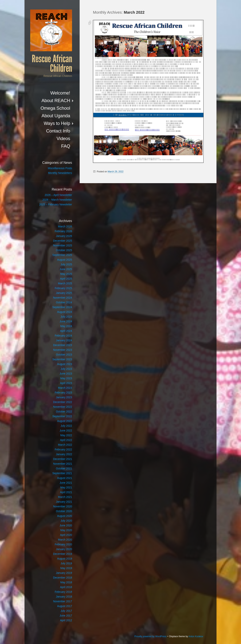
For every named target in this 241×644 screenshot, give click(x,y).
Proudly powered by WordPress (150, 636)
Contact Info (58, 131)
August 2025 (65, 260)
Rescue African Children (52, 64)
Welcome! (60, 93)
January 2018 (64, 597)
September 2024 (62, 307)
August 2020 (65, 516)
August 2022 (65, 421)
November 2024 (63, 298)
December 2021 (63, 459)
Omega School (55, 108)
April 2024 (66, 331)
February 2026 (63, 231)
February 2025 (63, 288)
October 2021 (64, 468)
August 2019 (65, 559)
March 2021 (65, 497)
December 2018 (63, 578)
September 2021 (62, 473)
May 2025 (66, 274)
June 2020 (66, 525)
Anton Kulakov (196, 636)
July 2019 (66, 563)
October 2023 (64, 355)
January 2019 (64, 573)
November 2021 (63, 464)
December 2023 (63, 345)
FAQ (66, 146)
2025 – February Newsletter (56, 204)
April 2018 (66, 587)
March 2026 (65, 226)
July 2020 (66, 521)
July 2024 (66, 317)
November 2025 (63, 245)
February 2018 (63, 592)
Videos (63, 138)
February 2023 (63, 393)
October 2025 (64, 250)
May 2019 (66, 568)
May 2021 (66, 487)
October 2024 (64, 302)
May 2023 (66, 378)
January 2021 (64, 502)
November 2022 (63, 407)
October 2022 (64, 411)
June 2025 (66, 269)
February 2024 (63, 336)
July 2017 (66, 611)
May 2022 (66, 435)
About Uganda (56, 116)
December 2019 (63, 554)
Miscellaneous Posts (60, 168)
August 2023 (65, 364)
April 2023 (66, 383)
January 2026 (64, 236)
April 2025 (66, 279)
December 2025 (63, 241)
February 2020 (63, 544)
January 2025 (64, 293)
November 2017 (63, 601)
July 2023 (66, 369)
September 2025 (62, 255)
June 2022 (66, 430)
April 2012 (66, 620)
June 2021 (66, 483)
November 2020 (63, 506)
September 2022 (62, 416)
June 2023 (66, 374)
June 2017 (66, 616)
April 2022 (66, 440)
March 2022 (65, 445)
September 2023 (62, 359)
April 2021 (66, 492)
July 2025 (66, 264)
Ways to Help (57, 123)
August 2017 (65, 606)
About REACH (56, 101)
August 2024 (65, 312)
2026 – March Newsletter (57, 200)
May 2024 (66, 326)
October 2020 (64, 511)
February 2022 (63, 449)
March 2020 (65, 540)
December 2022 (63, 402)
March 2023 (65, 388)
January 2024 (64, 340)
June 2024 (66, 321)
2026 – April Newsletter (58, 195)
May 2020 (66, 530)
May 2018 (66, 582)
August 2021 (65, 478)
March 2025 (65, 283)
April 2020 (66, 535)
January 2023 (64, 397)
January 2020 (64, 549)
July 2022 (66, 426)
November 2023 (63, 350)
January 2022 (64, 454)
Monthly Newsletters (60, 173)
